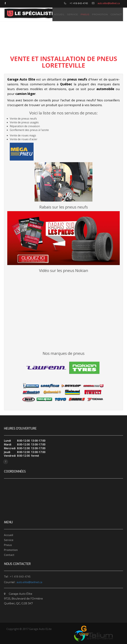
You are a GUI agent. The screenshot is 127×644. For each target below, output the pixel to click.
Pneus (85, 14)
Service (73, 14)
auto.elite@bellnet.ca (109, 3)
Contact (116, 14)
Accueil (59, 14)
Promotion (100, 14)
